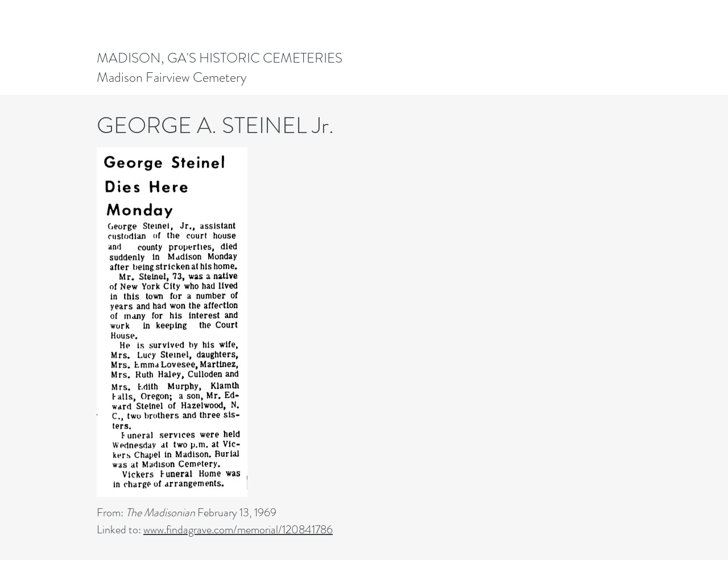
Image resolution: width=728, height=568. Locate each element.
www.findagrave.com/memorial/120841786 (238, 530)
